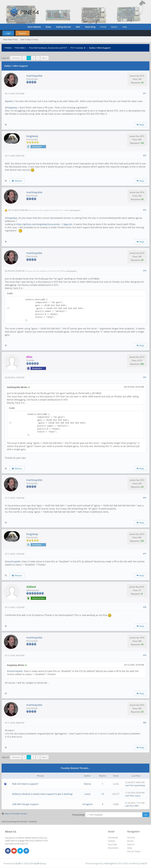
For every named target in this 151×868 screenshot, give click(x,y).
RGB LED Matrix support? (25, 784)
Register (22, 33)
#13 (145, 210)
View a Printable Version (16, 814)
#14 (145, 271)
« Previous (16, 58)
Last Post (129, 785)
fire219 (144, 863)
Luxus (88, 794)
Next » (45, 58)
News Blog (90, 27)
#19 (145, 655)
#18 (145, 607)
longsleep (12, 107)
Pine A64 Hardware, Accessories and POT (48, 48)
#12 (145, 155)
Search (114, 27)
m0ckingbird (110, 863)
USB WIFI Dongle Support (25, 804)
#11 (145, 93)
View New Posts (10, 39)
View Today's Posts (29, 39)
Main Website (34, 27)
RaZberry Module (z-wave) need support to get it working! (42, 794)
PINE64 (8, 48)
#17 (145, 554)
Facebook (113, 837)
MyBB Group (40, 863)
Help (125, 27)
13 (103, 794)
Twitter (112, 841)
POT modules (77, 48)
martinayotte (34, 76)
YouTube (113, 844)
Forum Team (134, 851)
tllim (137, 806)
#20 (145, 722)
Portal (103, 27)
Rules (48, 27)
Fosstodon (113, 848)
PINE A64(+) (20, 48)
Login (8, 33)
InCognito (87, 804)
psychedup (140, 785)
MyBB (18, 863)
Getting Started (63, 27)
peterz (10, 101)
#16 (145, 498)
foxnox (87, 784)
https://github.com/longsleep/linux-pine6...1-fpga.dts (44, 224)
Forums (131, 837)
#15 (145, 377)
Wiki (78, 27)
